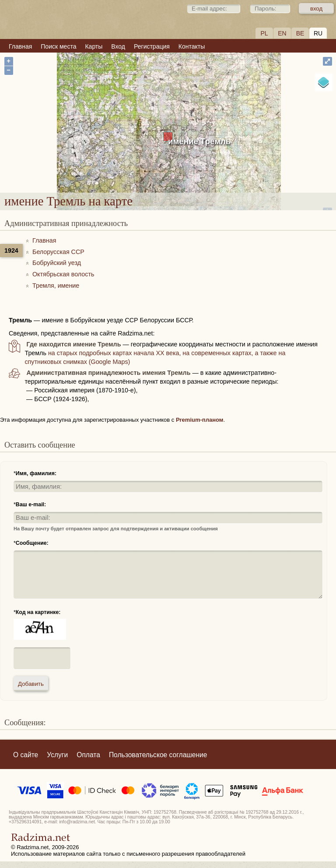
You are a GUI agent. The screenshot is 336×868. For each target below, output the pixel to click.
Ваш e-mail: (31, 505)
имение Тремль (199, 141)
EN (282, 33)
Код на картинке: (38, 612)
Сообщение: (32, 543)
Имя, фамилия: (36, 473)
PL (264, 33)
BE (300, 33)
